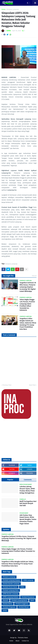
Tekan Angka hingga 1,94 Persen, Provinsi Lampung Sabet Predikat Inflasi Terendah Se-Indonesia (27, 305)
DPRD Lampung (28, 580)
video (22, 587)
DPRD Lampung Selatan (11, 597)
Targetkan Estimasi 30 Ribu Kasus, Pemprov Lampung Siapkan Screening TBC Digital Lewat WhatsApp (28, 287)
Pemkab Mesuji (24, 607)
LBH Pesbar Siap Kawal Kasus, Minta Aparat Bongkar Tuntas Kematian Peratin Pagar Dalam (28, 519)
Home (3, 9)
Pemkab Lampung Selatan (11, 580)
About (17, 641)
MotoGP (6, 600)
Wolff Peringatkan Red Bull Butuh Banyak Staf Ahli (28, 503)
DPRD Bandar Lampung (10, 594)
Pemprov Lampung (13, 9)
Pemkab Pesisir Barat (10, 587)
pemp (5, 610)
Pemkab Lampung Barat (19, 600)
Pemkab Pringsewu (9, 607)
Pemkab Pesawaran (28, 597)
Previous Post (7, 385)
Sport (32, 600)
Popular (10, 480)
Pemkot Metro (8, 604)
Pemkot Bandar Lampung (11, 584)
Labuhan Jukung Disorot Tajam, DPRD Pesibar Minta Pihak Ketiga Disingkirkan (27, 490)
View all (34, 276)
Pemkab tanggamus (22, 604)
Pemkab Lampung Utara (11, 590)
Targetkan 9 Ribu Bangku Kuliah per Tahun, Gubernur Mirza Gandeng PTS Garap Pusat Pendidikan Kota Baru (28, 324)
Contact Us (25, 641)
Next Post (32, 385)
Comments (28, 480)
